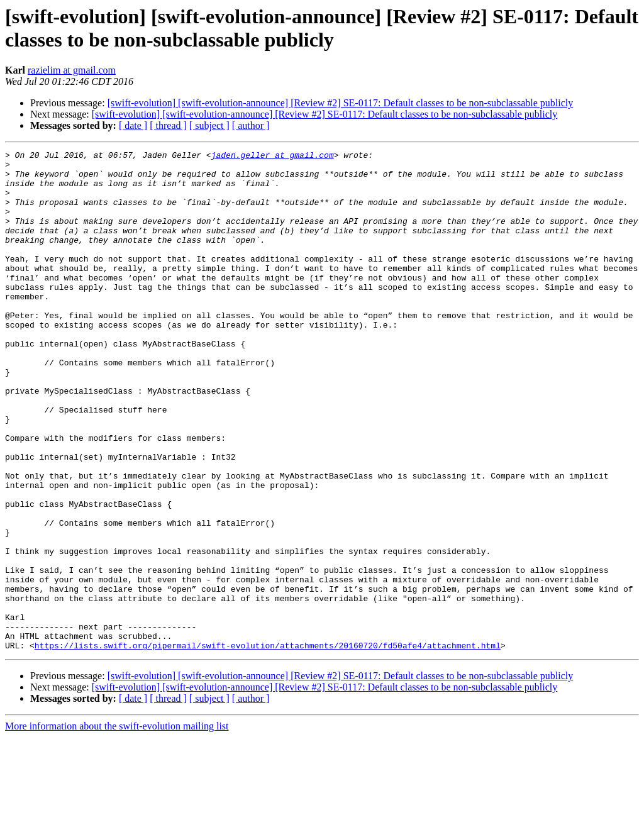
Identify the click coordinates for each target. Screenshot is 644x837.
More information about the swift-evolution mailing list (117, 826)
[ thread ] (168, 125)
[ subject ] (209, 125)
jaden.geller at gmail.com (273, 157)
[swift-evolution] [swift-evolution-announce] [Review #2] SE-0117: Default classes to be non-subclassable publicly (341, 103)
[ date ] (133, 125)
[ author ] (251, 125)
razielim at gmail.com (72, 70)
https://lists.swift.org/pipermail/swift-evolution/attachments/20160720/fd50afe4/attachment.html (268, 745)
